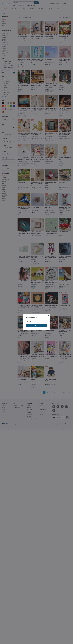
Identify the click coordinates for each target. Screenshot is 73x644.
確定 (36, 325)
